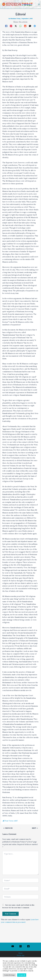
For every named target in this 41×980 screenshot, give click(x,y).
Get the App (21, 955)
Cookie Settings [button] (9, 975)
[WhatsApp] (20, 26)
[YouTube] (13, 946)
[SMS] (30, 26)
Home (20, 953)
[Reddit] (25, 26)
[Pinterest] (11, 26)
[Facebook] (6, 26)
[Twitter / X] (16, 26)
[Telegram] (35, 26)
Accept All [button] (22, 975)
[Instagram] (21, 946)
